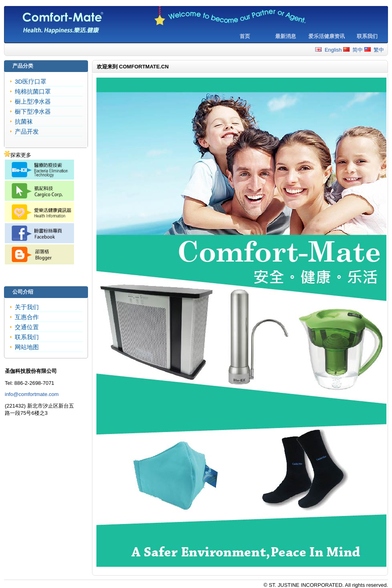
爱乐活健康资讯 (327, 36)
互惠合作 (27, 317)
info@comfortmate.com (32, 394)
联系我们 (367, 36)
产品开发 (27, 131)
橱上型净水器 (33, 101)
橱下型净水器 (33, 111)
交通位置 (27, 327)
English (328, 50)
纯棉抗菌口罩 (33, 91)
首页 (245, 36)
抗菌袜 (24, 121)
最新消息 (286, 36)
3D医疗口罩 (31, 81)
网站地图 (27, 347)
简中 (353, 50)
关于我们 (27, 307)
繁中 (374, 50)
